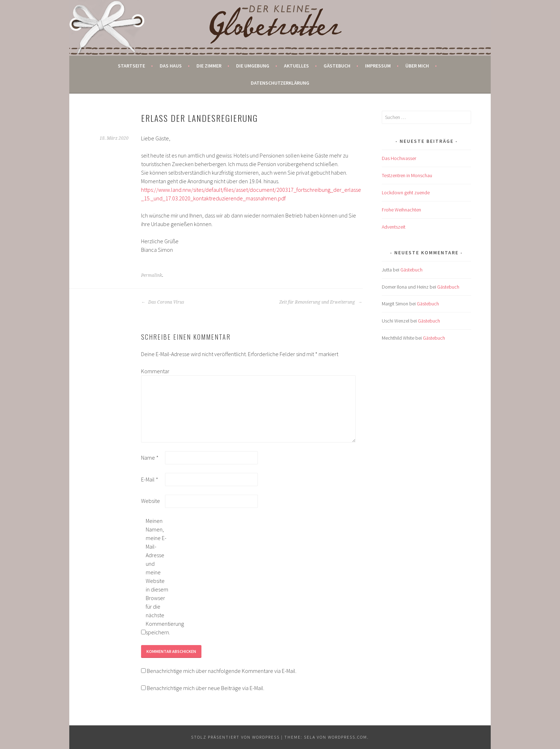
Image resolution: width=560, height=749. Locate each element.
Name (150, 458)
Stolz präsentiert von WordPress (235, 737)
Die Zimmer (209, 66)
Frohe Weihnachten (401, 210)
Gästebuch (337, 66)
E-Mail (150, 479)
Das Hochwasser (399, 158)
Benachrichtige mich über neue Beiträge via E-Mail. (206, 688)
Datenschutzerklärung (280, 83)
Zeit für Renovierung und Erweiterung (321, 302)
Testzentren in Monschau (407, 175)
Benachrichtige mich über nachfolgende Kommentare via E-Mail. (222, 671)
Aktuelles (296, 66)
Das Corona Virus (163, 302)
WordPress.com (347, 737)
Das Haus (171, 66)
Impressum (378, 66)
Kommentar (152, 371)
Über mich (417, 66)
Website (151, 501)
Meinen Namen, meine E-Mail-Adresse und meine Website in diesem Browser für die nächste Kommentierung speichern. (157, 576)
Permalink (152, 275)
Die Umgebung (253, 66)
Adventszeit (394, 227)
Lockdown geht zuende (406, 193)
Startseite (131, 66)
